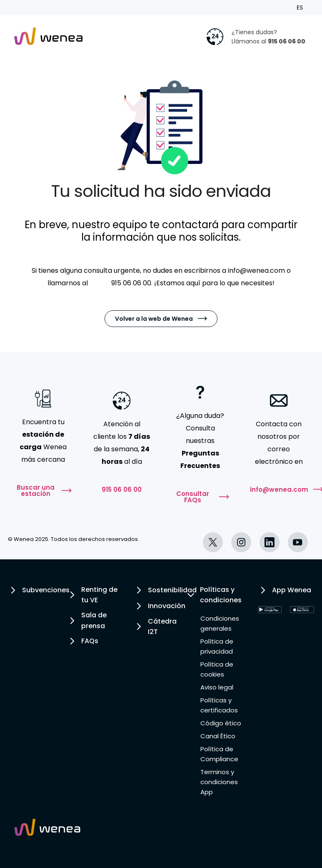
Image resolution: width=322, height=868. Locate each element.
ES (300, 8)
